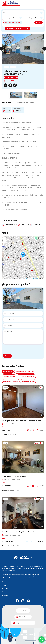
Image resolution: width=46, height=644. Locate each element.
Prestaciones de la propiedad (25, 372)
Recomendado (8, 372)
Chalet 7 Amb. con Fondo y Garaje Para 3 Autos (20, 532)
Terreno (13, 67)
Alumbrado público (11, 225)
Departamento (7, 427)
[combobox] (23, 13)
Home (4, 582)
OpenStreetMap (35, 279)
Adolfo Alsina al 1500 (9, 424)
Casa (4, 483)
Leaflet (28, 279)
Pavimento (36, 225)
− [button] (4, 241)
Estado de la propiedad (11, 381)
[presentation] (17, 349)
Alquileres (5, 589)
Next (44, 49)
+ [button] (4, 238)
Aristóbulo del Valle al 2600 (11, 535)
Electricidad (25, 225)
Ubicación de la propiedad (26, 376)
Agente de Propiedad (28, 381)
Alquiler (6, 387)
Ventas (4, 585)
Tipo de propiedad (9, 376)
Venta (6, 67)
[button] (43, 3)
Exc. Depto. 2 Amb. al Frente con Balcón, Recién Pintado (23, 421)
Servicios (5, 595)
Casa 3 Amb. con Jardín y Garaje (14, 476)
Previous (2, 49)
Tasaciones (6, 592)
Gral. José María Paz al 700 (11, 479)
